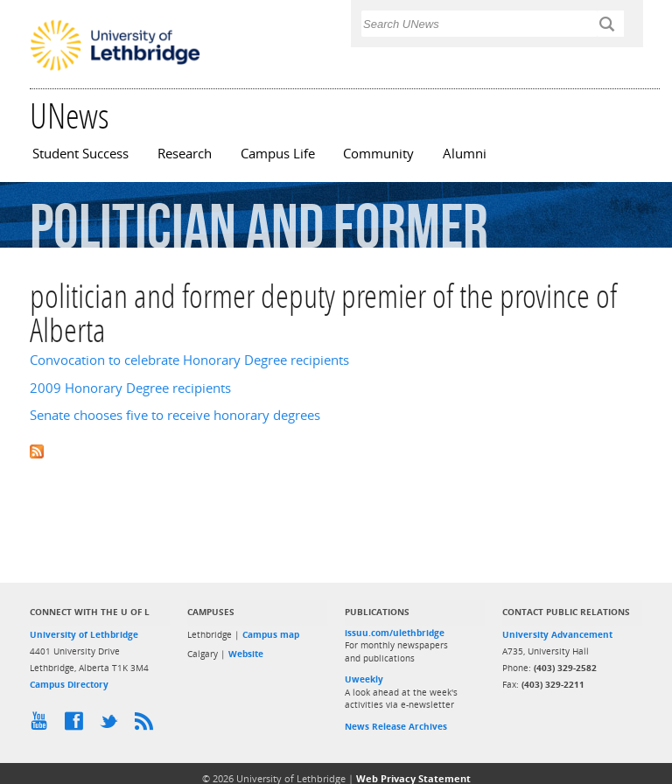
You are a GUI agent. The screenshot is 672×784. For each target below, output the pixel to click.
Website (246, 654)
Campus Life (278, 154)
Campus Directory (69, 684)
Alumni (465, 154)
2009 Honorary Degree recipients (130, 388)
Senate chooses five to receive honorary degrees (175, 415)
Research (185, 154)
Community (378, 154)
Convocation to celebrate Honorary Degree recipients (189, 360)
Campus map (271, 634)
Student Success (80, 154)
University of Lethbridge (84, 634)
